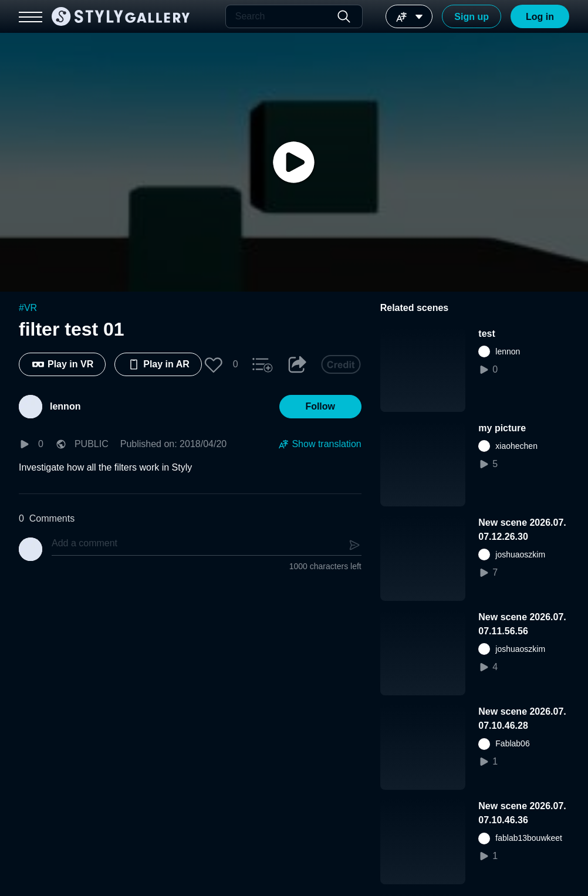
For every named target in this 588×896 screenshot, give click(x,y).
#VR (28, 308)
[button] (214, 364)
